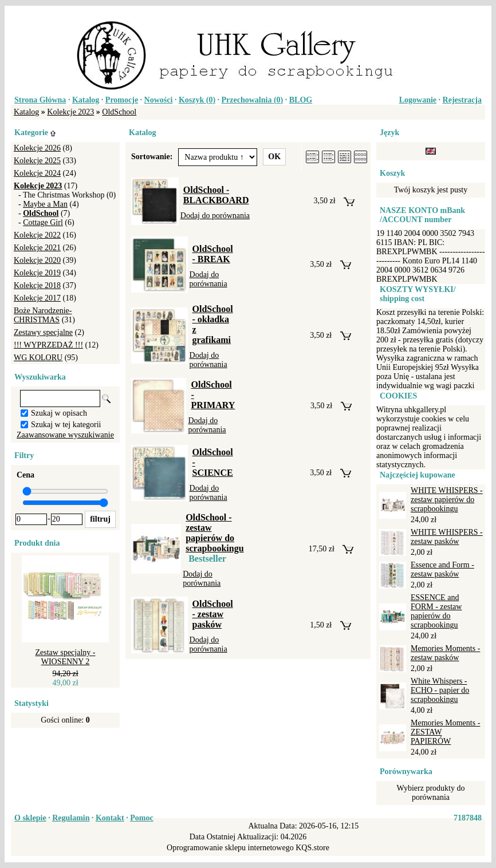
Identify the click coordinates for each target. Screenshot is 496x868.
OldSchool (119, 112)
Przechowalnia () (253, 100)
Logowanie (418, 100)
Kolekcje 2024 (37, 173)
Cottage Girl (43, 222)
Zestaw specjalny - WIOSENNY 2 (66, 657)
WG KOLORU (38, 358)
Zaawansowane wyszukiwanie (65, 435)
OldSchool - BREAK (213, 254)
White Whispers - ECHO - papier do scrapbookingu (440, 690)
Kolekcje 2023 (70, 112)
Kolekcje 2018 (37, 285)
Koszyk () (197, 100)
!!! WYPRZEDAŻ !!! (48, 345)
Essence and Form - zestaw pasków (442, 569)
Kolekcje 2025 (37, 161)
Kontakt (110, 818)
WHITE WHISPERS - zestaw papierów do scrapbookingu (447, 500)
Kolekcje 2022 (37, 235)
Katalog (86, 100)
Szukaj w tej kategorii (66, 425)
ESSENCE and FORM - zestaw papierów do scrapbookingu (436, 611)
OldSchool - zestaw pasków (213, 614)
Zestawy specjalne (43, 332)
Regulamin (71, 818)
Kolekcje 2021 (37, 248)
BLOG (301, 100)
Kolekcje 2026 (37, 148)
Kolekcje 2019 (37, 273)
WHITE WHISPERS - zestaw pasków (447, 537)
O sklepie (30, 818)
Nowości (159, 100)
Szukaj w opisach (59, 413)
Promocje (122, 100)
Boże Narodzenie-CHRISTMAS (43, 315)
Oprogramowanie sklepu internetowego (230, 848)
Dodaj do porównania (215, 216)
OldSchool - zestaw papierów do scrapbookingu (214, 533)
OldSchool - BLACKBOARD (216, 195)
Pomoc (141, 818)
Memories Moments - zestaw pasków (445, 653)
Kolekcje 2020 (37, 260)
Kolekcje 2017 (37, 298)
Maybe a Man (45, 204)
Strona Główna (40, 100)
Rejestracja (462, 100)
